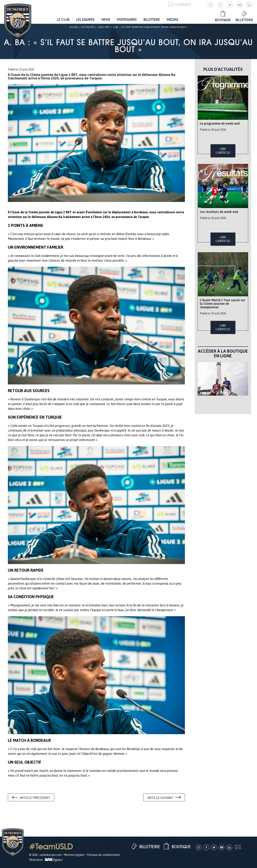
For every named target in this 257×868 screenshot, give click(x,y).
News (106, 20)
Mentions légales (74, 855)
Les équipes (85, 20)
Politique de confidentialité (103, 855)
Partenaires (127, 20)
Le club (63, 20)
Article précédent (35, 798)
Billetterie (152, 20)
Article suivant (160, 798)
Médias (173, 20)
